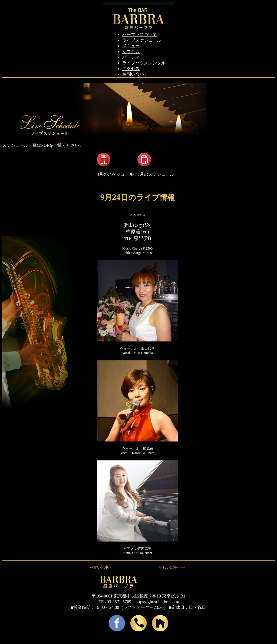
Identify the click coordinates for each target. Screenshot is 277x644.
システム (131, 52)
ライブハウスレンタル (144, 63)
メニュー (131, 46)
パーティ (131, 57)
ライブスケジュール (142, 40)
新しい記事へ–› (172, 567)
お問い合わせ (135, 74)
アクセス (131, 69)
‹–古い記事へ (101, 567)
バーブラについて (140, 34)
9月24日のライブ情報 (137, 197)
